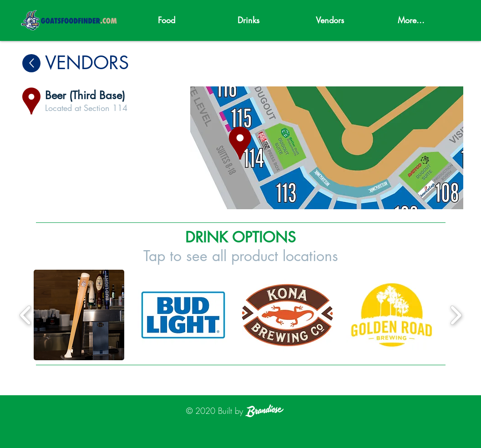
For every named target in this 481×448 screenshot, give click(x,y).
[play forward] (456, 315)
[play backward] (26, 315)
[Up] (31, 63)
